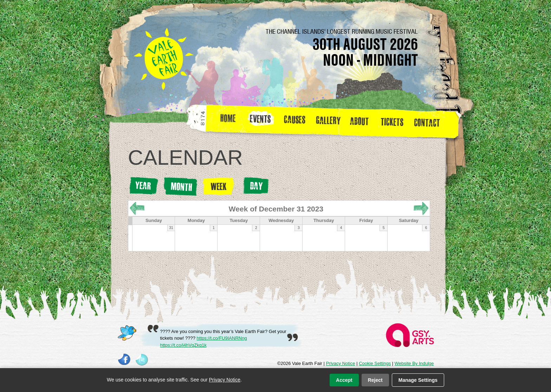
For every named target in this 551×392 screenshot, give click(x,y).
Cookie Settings (375, 363)
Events (263, 121)
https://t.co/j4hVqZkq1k (183, 345)
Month (180, 187)
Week (220, 186)
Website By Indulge (414, 363)
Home (229, 121)
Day (256, 186)
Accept (344, 380)
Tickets (394, 121)
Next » (421, 208)
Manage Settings (418, 380)
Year (144, 186)
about (359, 121)
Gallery (330, 121)
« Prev (137, 208)
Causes (295, 121)
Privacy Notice (340, 363)
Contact (430, 121)
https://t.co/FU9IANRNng (222, 338)
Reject (375, 380)
